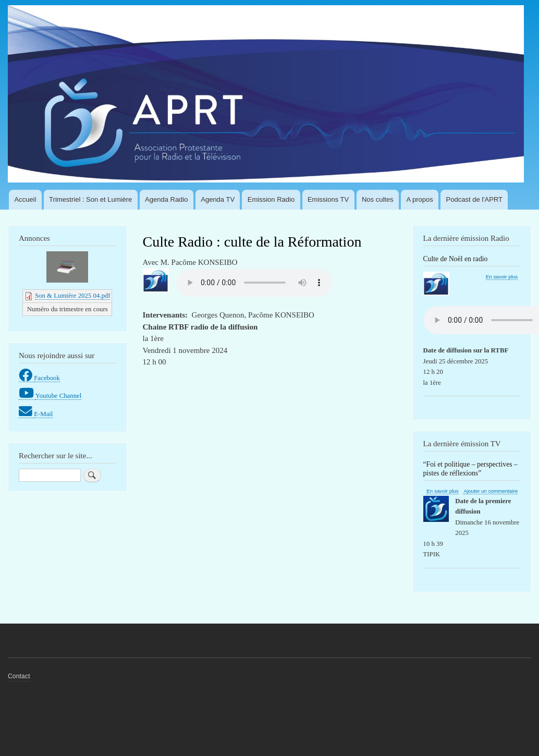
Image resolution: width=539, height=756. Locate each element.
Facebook (47, 378)
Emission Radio (271, 199)
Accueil (25, 199)
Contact (19, 676)
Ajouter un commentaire (491, 491)
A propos (419, 199)
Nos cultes (378, 199)
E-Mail (43, 414)
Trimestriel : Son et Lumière (90, 199)
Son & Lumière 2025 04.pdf (72, 296)
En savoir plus (502, 277)
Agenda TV (218, 199)
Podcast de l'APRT (474, 199)
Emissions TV (328, 199)
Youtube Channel (59, 396)
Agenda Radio (166, 199)
